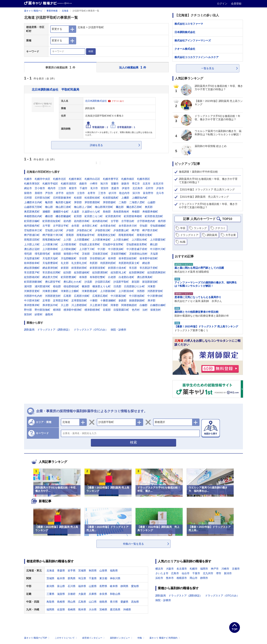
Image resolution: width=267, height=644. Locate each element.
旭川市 (104, 184)
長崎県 (72, 609)
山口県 (93, 602)
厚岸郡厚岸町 (32, 305)
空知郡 (144, 226)
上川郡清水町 (126, 291)
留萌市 (28, 193)
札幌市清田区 (69, 184)
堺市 (219, 573)
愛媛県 (124, 602)
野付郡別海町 (42, 310)
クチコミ (220, 228)
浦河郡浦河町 (42, 286)
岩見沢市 (158, 184)
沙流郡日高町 (103, 282)
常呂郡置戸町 (32, 272)
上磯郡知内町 (140, 198)
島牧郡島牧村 (121, 212)
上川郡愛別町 (158, 240)
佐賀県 (61, 609)
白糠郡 (144, 305)
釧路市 (125, 184)
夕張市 (160, 188)
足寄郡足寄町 (61, 300)
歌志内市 (124, 193)
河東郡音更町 (32, 291)
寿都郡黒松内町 (33, 216)
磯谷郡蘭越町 (63, 216)
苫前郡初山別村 (138, 254)
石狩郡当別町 (42, 198)
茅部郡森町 (109, 202)
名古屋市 (182, 569)
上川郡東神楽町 (101, 240)
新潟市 (228, 573)
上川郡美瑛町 (69, 244)
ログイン (222, 4)
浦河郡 (28, 286)
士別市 (81, 193)
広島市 (175, 573)
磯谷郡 (49, 216)
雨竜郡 (70, 235)
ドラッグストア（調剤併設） (54, 330)
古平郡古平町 (61, 226)
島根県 (61, 602)
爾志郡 (120, 207)
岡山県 (72, 602)
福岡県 (50, 609)
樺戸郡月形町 (150, 230)
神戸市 (215, 569)
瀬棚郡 (46, 212)
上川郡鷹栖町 (82, 240)
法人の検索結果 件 (133, 67)
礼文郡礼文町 (79, 263)
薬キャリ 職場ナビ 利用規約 (165, 638)
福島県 (114, 571)
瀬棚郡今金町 (61, 212)
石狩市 (149, 188)
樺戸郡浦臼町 (32, 235)
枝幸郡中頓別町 (149, 258)
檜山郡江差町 (63, 207)
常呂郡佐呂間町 (52, 272)
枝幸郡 (112, 258)
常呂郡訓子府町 (149, 268)
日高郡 (117, 286)
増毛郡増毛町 (42, 254)
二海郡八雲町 (137, 202)
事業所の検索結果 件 (60, 67)
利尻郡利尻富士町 (129, 263)
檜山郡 (49, 207)
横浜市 (159, 569)
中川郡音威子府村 (137, 249)
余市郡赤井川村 (128, 226)
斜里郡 (65, 268)
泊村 (145, 310)
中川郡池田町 (137, 296)
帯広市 (136, 184)
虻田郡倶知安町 (52, 221)
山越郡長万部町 (33, 207)
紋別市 (70, 193)
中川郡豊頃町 (155, 296)
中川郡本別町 (32, 300)
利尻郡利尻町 (108, 263)
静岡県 (124, 586)
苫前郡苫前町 (100, 254)
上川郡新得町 (108, 291)
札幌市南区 (128, 179)
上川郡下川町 (87, 249)
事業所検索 (52, 11)
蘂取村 (49, 314)
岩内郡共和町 (82, 221)
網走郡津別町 (50, 268)
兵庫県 (93, 594)
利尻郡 (94, 263)
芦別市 (49, 193)
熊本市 (170, 578)
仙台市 (186, 573)
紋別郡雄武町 (32, 277)
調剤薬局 (29, 330)
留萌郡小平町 (71, 254)
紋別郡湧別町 (100, 272)
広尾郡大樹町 (82, 296)
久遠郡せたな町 (91, 212)
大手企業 (231, 235)
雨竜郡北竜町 (145, 235)
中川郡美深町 (116, 249)
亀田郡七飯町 (63, 202)
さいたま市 (162, 573)
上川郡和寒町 (50, 249)
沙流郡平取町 (121, 282)
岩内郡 (67, 221)
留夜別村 (156, 310)
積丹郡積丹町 (32, 226)
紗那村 (39, 314)
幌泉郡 (86, 286)
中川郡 (101, 249)
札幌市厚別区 (32, 184)
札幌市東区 (75, 179)
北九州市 (208, 573)
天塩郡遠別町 (32, 258)
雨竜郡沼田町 (32, 240)
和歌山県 (115, 594)
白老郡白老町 (126, 277)
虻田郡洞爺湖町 (33, 282)
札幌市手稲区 (50, 184)
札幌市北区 (60, 179)
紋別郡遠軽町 (82, 272)
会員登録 (236, 4)
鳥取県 (50, 602)
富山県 (61, 586)
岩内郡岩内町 (100, 221)
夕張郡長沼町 (103, 230)
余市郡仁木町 (90, 226)
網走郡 (146, 263)
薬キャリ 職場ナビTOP (37, 638)
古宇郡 (115, 221)
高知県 (135, 602)
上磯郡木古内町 (33, 202)
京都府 (72, 594)
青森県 (61, 571)
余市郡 (75, 226)
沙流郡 (88, 282)
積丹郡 (162, 221)
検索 (91, 51)
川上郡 (65, 305)
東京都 (103, 578)
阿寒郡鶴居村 (129, 305)
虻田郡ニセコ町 (94, 216)
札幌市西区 (144, 179)
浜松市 (159, 578)
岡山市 (194, 578)
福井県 (82, 586)
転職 (183, 242)
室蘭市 (115, 184)
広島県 (82, 602)
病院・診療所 (118, 330)
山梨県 (93, 586)
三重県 (50, 594)
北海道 (65, 11)
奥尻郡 (149, 207)
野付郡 (28, 310)
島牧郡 (107, 212)
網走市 (28, 188)
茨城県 (50, 578)
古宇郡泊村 (128, 221)
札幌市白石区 (92, 179)
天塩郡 (154, 254)
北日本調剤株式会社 (96, 101)
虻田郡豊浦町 (69, 277)
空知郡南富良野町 (137, 244)
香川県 (114, 602)
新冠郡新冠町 (150, 282)
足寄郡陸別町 (79, 300)
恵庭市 (115, 188)
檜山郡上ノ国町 (83, 207)
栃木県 (61, 578)
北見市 (146, 184)
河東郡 (151, 286)
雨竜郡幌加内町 (52, 240)
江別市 (62, 188)
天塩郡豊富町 (50, 263)
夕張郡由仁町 (84, 230)
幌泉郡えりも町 (102, 286)
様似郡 (57, 286)
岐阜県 (114, 586)
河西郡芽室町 (155, 291)
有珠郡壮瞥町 (98, 277)
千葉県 (93, 578)
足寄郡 (46, 300)
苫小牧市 (40, 188)
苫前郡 (86, 254)
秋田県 (93, 571)
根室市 (73, 188)
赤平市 (60, 193)
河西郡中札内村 (33, 296)
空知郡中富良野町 (113, 244)
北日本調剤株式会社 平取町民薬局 (55, 89)
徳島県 (103, 602)
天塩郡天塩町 (50, 258)
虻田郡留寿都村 (133, 216)
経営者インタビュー (94, 638)
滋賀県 (61, 594)
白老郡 (112, 277)
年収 (183, 228)
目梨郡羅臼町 (121, 310)
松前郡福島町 (111, 198)
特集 (141, 638)
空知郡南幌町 (158, 226)
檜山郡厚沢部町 (104, 207)
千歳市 (83, 188)
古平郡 (46, 226)
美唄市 (39, 193)
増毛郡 (28, 254)
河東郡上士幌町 (70, 291)
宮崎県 (103, 609)
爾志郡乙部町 (134, 207)
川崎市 (225, 569)
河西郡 (141, 291)
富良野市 (148, 193)
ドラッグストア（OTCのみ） (91, 330)
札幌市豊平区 (111, 179)
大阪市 (170, 569)
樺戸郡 (136, 230)
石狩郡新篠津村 (62, 198)
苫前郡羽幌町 (119, 254)
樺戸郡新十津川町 (53, 235)
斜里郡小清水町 (117, 268)
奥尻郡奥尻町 (32, 212)
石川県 (72, 586)
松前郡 (78, 198)
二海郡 (123, 202)
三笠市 (102, 193)
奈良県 (103, 594)
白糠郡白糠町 (158, 305)
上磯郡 (125, 198)
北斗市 (160, 193)
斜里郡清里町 (98, 268)
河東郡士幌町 (50, 291)
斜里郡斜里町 (79, 268)
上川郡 (67, 240)
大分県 (93, 609)
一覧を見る (208, 68)
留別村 (28, 314)
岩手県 (72, 571)
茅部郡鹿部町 (92, 202)
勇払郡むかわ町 (72, 282)
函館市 (83, 184)
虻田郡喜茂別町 (154, 216)
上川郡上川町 (32, 244)
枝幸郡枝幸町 (32, 263)
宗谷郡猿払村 (98, 258)
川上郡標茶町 (79, 305)
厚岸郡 (151, 300)
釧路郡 (123, 300)
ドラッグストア (189, 235)
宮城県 (82, 571)
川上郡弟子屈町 (99, 305)
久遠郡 (75, 212)
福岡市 (204, 569)
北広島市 (138, 188)
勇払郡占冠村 (32, 249)
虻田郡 (78, 216)
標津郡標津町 (92, 310)
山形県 (103, 571)
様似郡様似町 (71, 286)
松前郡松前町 (92, 198)
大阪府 (82, 594)
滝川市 (94, 188)
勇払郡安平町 (53, 282)
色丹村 (136, 310)
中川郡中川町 (158, 249)
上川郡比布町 (139, 240)
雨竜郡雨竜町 (126, 235)
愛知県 (135, 586)
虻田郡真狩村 (113, 216)
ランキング (200, 228)
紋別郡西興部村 (156, 272)
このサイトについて (66, 638)
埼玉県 (82, 578)
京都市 (236, 569)
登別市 (105, 188)
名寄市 (91, 193)
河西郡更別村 (53, 296)
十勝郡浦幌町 (108, 300)
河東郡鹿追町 (90, 291)
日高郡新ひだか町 (134, 286)
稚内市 (52, 188)
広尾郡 (67, 296)
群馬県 (72, 578)
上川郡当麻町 (121, 240)
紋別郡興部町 (137, 272)
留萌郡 (57, 254)
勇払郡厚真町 (145, 277)
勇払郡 (154, 244)
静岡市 (204, 578)
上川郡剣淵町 (69, 249)
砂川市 (113, 193)
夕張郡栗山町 (121, 230)
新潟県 (50, 586)
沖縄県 (127, 609)
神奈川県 (115, 578)
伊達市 (126, 188)
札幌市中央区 (42, 179)
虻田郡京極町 (32, 221)
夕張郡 (70, 230)
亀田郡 (49, 202)
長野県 (103, 586)
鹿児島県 (115, 609)
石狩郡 (28, 198)
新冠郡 (136, 282)
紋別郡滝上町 (118, 272)
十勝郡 (94, 300)
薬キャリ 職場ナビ (33, 11)
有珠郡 (83, 277)
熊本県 (82, 609)
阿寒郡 (115, 305)
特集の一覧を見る (133, 544)
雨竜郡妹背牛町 (86, 235)
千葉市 (196, 573)
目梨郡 (107, 310)
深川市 (136, 193)
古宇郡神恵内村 (146, 221)
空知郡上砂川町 (54, 230)
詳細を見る (96, 145)
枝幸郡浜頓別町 (128, 258)
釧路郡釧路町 (137, 300)
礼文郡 (65, 263)
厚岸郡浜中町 (50, 305)
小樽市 (94, 184)
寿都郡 (136, 212)
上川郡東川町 (50, 244)
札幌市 (28, 179)
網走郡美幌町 (32, 268)
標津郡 (57, 310)
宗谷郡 (83, 258)
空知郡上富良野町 (90, 244)
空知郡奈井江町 (33, 230)
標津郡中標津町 (73, 310)
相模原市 (182, 578)
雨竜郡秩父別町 (107, 235)
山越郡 (151, 202)
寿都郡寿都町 (150, 212)
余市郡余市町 (108, 226)
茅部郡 (78, 202)
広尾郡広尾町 (100, 296)
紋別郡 (67, 272)
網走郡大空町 (50, 277)
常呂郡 (133, 268)
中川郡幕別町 (118, 296)
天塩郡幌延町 (69, 258)
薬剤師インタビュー (122, 638)
